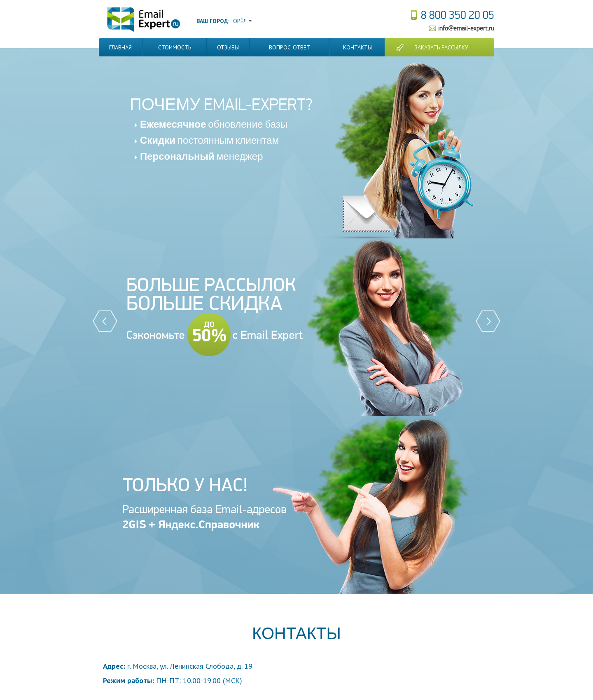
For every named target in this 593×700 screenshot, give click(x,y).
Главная (120, 47)
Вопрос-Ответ (289, 47)
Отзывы (228, 47)
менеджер (202, 157)
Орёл (240, 21)
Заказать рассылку (441, 47)
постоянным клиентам (209, 141)
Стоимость (175, 47)
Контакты (357, 47)
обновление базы (214, 125)
